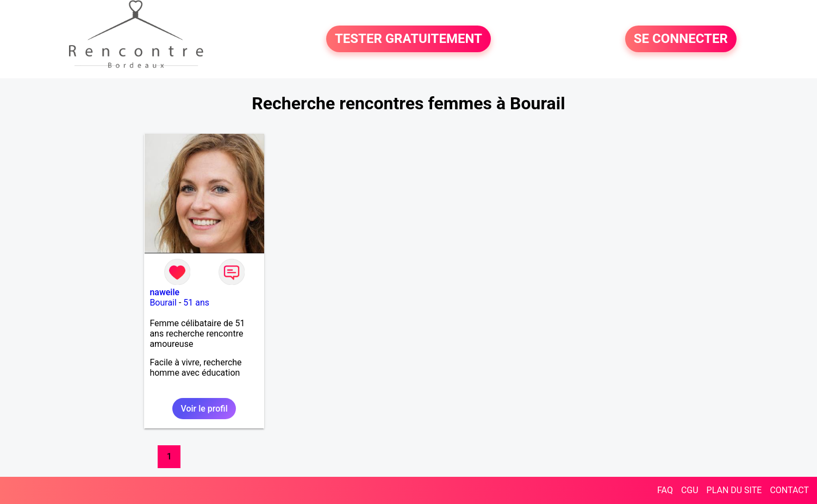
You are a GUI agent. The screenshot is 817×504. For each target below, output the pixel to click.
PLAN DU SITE (734, 490)
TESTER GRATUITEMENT (409, 39)
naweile (164, 292)
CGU (690, 490)
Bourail (163, 303)
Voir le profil (204, 409)
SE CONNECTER (681, 39)
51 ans (196, 303)
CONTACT (789, 490)
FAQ (665, 490)
